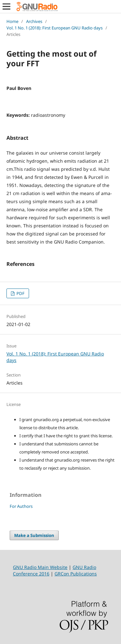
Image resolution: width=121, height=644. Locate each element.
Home (12, 21)
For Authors (21, 506)
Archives (34, 21)
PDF (20, 293)
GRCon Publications (76, 574)
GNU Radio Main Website (40, 567)
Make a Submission (34, 535)
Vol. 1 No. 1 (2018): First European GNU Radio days (55, 28)
